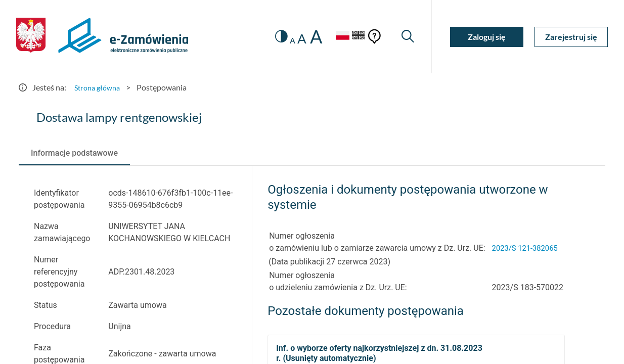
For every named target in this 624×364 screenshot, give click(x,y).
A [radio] (285, 40)
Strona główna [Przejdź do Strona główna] (100, 87)
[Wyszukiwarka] (407, 37)
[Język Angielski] (356, 37)
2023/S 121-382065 (528, 248)
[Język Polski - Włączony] (335, 37)
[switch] (273, 37)
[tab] (74, 153)
